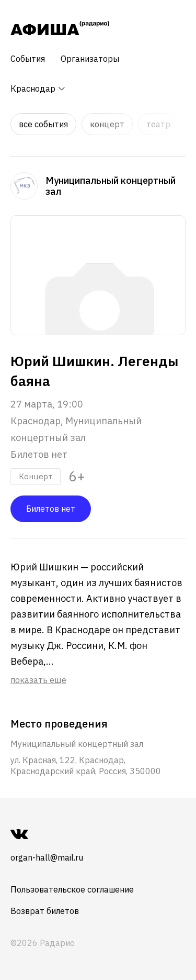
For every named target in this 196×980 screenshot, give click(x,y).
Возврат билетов (45, 911)
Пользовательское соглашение (72, 889)
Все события (43, 124)
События (28, 59)
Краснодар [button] (38, 89)
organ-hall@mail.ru (47, 857)
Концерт (107, 124)
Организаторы (90, 59)
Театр (158, 124)
